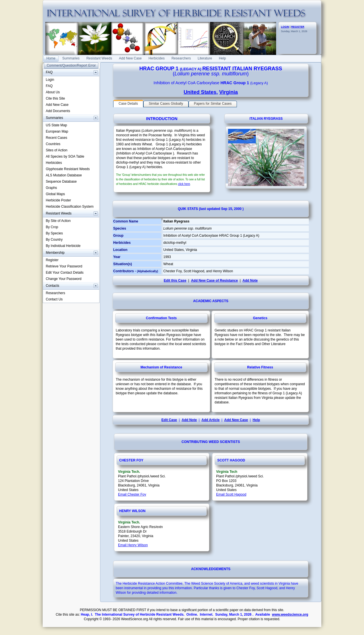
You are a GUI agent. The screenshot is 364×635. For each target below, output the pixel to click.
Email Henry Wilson (133, 545)
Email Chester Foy (132, 494)
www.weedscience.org (290, 615)
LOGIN (285, 27)
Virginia (229, 92)
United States (200, 92)
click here (184, 184)
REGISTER (298, 27)
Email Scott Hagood (231, 494)
